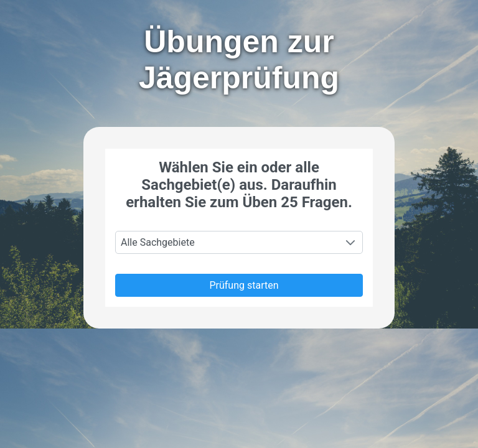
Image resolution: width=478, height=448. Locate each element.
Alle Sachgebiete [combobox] (158, 242)
